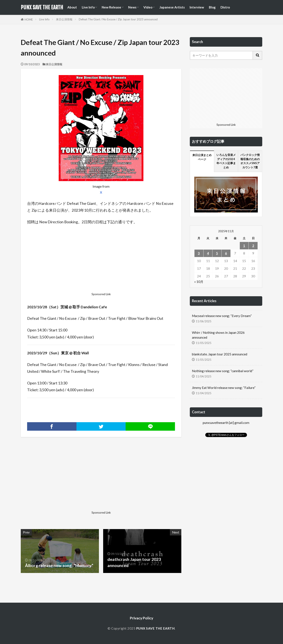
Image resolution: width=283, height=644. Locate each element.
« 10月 (199, 282)
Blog (212, 7)
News (132, 7)
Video (148, 7)
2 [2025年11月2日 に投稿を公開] (253, 246)
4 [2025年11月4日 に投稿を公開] (208, 253)
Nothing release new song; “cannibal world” (223, 371)
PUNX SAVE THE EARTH (42, 7)
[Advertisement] (101, 260)
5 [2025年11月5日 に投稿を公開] (217, 253)
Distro (225, 7)
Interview (197, 7)
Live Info (88, 7)
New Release (111, 7)
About (72, 7)
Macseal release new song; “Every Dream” (222, 316)
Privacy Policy (141, 618)
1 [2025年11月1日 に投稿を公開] (244, 246)
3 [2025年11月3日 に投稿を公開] (199, 253)
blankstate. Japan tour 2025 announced (220, 354)
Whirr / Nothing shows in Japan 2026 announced (218, 335)
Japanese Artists (172, 7)
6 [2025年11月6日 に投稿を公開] (226, 253)
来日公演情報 (64, 19)
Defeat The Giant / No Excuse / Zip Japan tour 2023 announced (118, 19)
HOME (29, 20)
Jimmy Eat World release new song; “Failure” (224, 388)
